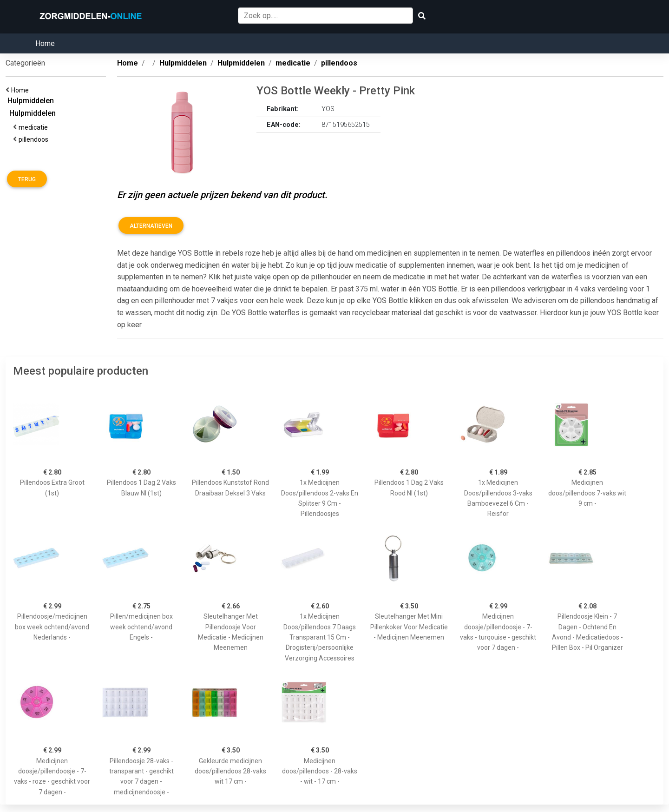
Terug (27, 179)
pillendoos (35, 139)
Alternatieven (151, 226)
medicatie (35, 127)
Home (45, 43)
